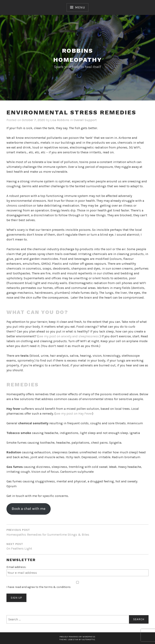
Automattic (89, 639)
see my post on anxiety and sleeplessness (69, 336)
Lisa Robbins (60, 120)
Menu (80, 7)
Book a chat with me (29, 509)
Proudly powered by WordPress (77, 637)
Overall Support (85, 120)
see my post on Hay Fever (74, 413)
